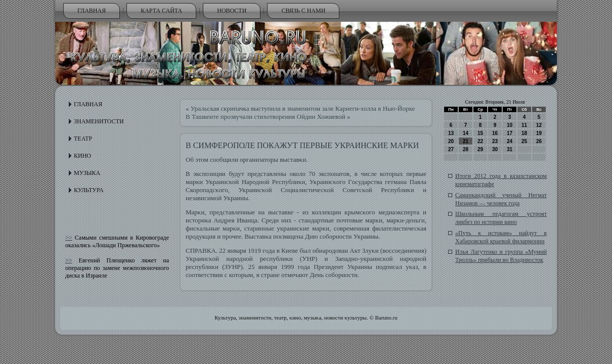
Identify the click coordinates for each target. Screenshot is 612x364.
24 (510, 141)
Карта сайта (161, 11)
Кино (82, 156)
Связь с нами (303, 11)
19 (539, 133)
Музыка (87, 173)
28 (466, 149)
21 (466, 141)
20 (451, 141)
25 (524, 141)
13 (451, 133)
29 (480, 149)
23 (495, 141)
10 (510, 125)
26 (539, 141)
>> (69, 238)
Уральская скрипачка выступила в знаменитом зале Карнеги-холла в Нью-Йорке (303, 108)
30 (495, 149)
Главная (92, 11)
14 (466, 133)
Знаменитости (99, 121)
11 (524, 125)
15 (480, 133)
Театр (83, 139)
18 (524, 133)
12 (539, 125)
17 (510, 133)
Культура (89, 190)
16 (495, 133)
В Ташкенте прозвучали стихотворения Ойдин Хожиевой (266, 117)
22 (480, 141)
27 (451, 149)
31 (510, 149)
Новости (232, 11)
